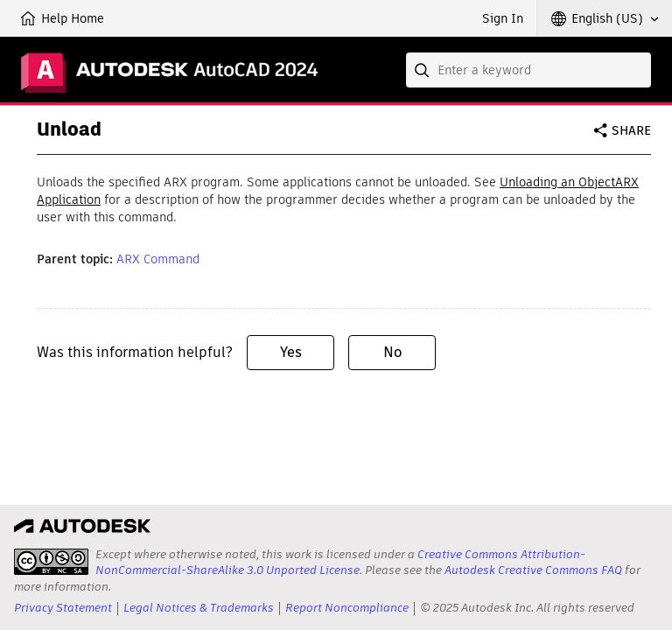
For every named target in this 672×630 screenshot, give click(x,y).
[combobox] (528, 70)
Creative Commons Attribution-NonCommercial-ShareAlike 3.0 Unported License (340, 562)
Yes (291, 352)
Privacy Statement (63, 608)
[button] (605, 18)
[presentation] (51, 562)
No (392, 352)
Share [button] (631, 130)
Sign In (503, 18)
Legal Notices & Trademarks (199, 608)
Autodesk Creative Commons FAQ (533, 570)
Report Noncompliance (347, 608)
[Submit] (423, 70)
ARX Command (158, 259)
